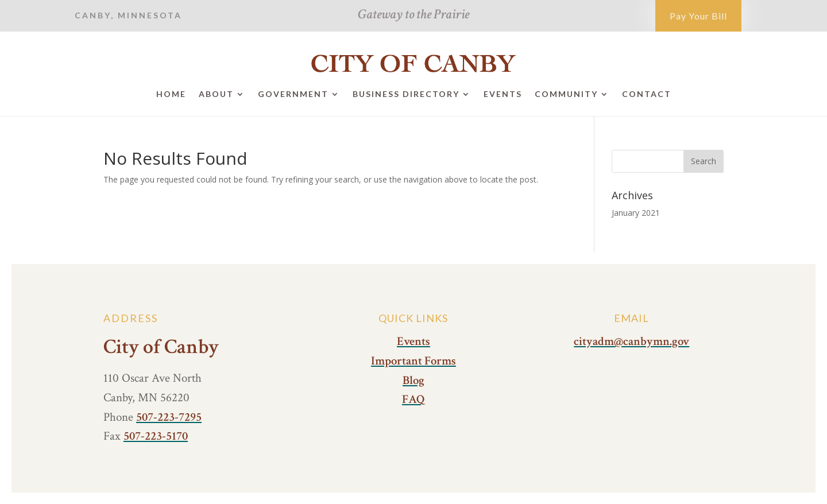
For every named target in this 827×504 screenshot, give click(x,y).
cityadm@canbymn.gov (631, 341)
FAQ (413, 399)
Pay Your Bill (698, 16)
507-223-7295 (169, 417)
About (216, 94)
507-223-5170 (156, 436)
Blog (413, 380)
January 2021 (636, 213)
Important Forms (413, 361)
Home (171, 94)
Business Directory (406, 94)
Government (293, 94)
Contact (647, 94)
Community (566, 94)
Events (503, 94)
